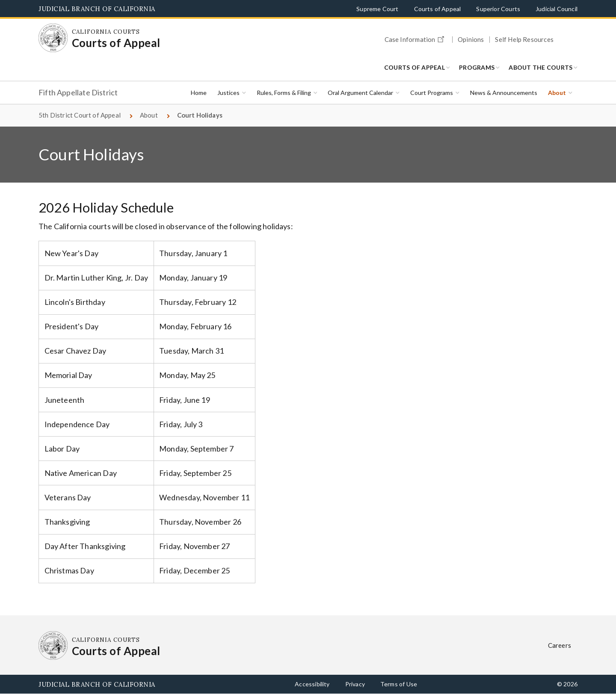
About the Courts (540, 67)
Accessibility (312, 684)
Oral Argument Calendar (360, 93)
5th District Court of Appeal (80, 115)
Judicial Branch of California (97, 9)
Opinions (471, 40)
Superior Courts (498, 9)
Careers (560, 645)
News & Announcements (504, 93)
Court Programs (432, 93)
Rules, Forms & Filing (284, 93)
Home (199, 93)
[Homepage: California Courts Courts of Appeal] (53, 38)
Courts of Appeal (438, 9)
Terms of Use (399, 684)
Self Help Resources (524, 40)
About (557, 93)
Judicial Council (557, 9)
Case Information (416, 38)
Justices (228, 93)
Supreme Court (377, 9)
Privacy (355, 684)
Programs (477, 67)
